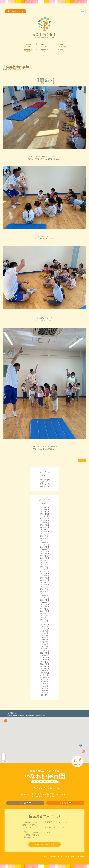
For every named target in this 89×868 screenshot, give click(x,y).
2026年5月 (45, 507)
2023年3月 (44, 591)
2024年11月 (45, 547)
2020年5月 (45, 666)
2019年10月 (45, 677)
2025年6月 (45, 532)
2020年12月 (44, 651)
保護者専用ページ (15, 11)
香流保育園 (65, 803)
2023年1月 (44, 596)
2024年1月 (44, 569)
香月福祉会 (25, 803)
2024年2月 (44, 567)
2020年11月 (44, 653)
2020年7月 (44, 662)
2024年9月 (45, 551)
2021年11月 (45, 627)
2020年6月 (44, 664)
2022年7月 (45, 609)
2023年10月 (44, 576)
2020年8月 (44, 660)
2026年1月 (45, 516)
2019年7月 (44, 684)
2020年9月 (44, 657)
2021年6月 (45, 638)
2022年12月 (45, 598)
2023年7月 (45, 582)
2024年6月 (45, 558)
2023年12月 (45, 571)
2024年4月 (44, 562)
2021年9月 (45, 631)
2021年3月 (44, 644)
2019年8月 (44, 682)
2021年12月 (45, 624)
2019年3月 (45, 691)
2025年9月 (45, 525)
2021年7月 (45, 635)
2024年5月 (44, 560)
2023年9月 (45, 578)
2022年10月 (44, 602)
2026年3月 (45, 512)
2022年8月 (45, 607)
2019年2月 (45, 693)
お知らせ (44, 482)
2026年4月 (45, 509)
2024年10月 (44, 549)
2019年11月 (44, 675)
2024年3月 (44, 565)
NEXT (82, 460)
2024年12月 (45, 545)
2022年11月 (45, 600)
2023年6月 (45, 585)
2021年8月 (45, 633)
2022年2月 (44, 620)
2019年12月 (44, 673)
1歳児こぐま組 (45, 484)
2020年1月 (45, 671)
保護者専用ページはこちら (44, 844)
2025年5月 (44, 534)
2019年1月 (45, 695)
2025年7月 (45, 529)
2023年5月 (44, 587)
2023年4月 (44, 589)
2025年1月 (44, 543)
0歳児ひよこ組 (44, 486)
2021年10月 (44, 629)
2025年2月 (44, 540)
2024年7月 (45, 556)
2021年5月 (44, 640)
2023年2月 (44, 593)
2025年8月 (45, 527)
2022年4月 (44, 615)
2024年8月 (45, 554)
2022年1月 (44, 622)
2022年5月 (44, 613)
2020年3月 (45, 668)
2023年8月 (45, 580)
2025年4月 (44, 536)
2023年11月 (45, 574)
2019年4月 (45, 688)
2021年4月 (44, 642)
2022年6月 (45, 611)
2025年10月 (44, 523)
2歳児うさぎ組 (45, 480)
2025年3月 (44, 538)
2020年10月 (45, 655)
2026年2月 (45, 514)
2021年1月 (44, 649)
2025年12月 (45, 518)
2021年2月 (44, 646)
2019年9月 (44, 680)
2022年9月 (45, 604)
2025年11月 (45, 521)
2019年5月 (45, 686)
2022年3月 (44, 618)
